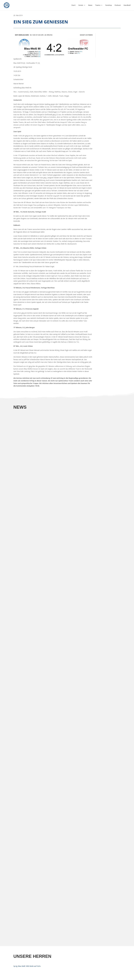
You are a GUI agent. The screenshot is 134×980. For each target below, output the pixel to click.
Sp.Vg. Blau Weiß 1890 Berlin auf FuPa (27, 966)
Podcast (118, 5)
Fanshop (109, 5)
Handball (127, 5)
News (90, 5)
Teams (98, 5)
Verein (81, 5)
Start (74, 5)
